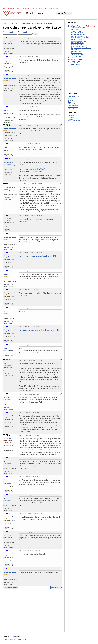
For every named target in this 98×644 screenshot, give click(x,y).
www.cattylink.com (39, 212)
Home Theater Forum (75, 60)
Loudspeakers (22, 8)
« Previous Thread (11, 588)
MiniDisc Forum (76, 44)
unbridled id (7, 219)
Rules (70, 102)
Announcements (73, 107)
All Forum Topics (74, 65)
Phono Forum (76, 50)
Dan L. (6, 364)
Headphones (43, 8)
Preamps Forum (77, 51)
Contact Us (12, 639)
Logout (70, 98)
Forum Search (64, 13)
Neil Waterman (8, 162)
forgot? (25, 32)
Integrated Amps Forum (79, 41)
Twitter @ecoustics (74, 121)
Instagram (71, 117)
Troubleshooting (73, 105)
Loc (5, 461)
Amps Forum (76, 29)
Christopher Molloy (10, 256)
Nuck (5, 348)
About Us (5, 639)
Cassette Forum (77, 31)
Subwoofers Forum (78, 55)
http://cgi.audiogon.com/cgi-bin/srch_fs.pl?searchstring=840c (39, 330)
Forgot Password (73, 97)
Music (50, 8)
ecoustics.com (14, 636)
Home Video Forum (74, 58)
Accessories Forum (75, 63)
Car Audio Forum (74, 61)
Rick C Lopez (8, 41)
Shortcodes (71, 103)
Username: (10, 33)
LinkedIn (70, 119)
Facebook (71, 116)
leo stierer (7, 397)
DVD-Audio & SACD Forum (80, 38)
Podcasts (57, 8)
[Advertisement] (33, 612)
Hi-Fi (14, 8)
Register (70, 100)
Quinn (5, 147)
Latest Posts (7, 8)
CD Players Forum (77, 33)
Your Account (72, 109)
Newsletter (19, 639)
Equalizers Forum (77, 39)
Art (4, 60)
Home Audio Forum (74, 26)
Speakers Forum (77, 53)
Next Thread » (56, 588)
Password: (25, 33)
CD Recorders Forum (78, 34)
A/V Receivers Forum (78, 28)
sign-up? (11, 32)
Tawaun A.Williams (10, 78)
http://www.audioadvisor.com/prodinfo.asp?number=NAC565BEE (40, 364)
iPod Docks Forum (77, 43)
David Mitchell (8, 554)
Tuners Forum (76, 56)
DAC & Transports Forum (80, 36)
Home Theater (33, 8)
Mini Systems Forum (78, 46)
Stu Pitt (6, 110)
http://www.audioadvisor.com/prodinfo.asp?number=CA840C (39, 256)
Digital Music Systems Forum (81, 48)
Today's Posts (91, 26)
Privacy (25, 639)
